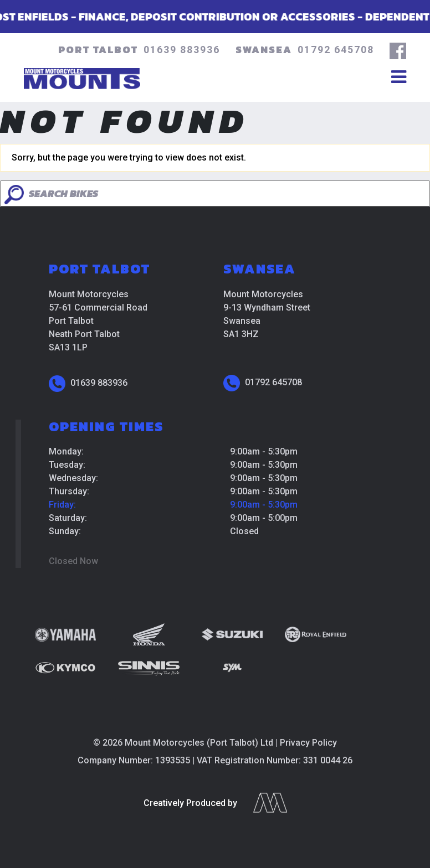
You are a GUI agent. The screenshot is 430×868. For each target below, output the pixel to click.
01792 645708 (336, 50)
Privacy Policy (308, 743)
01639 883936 (182, 50)
